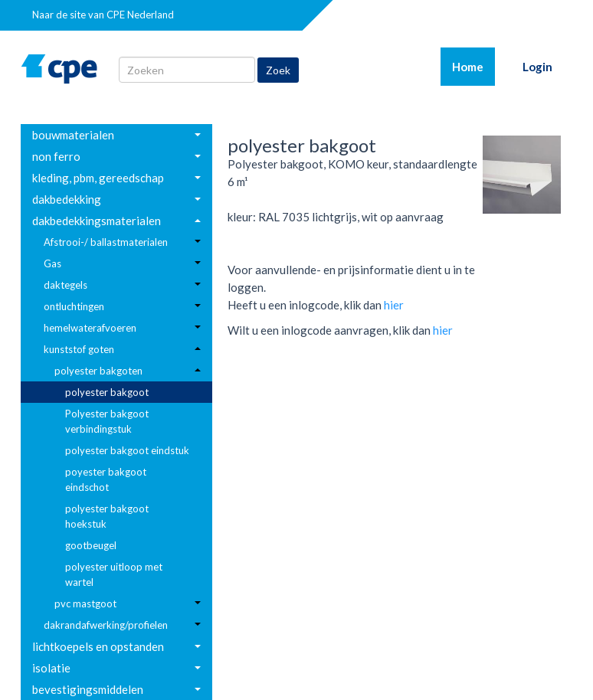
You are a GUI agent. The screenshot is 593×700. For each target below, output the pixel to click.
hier (394, 305)
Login (537, 67)
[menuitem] (116, 135)
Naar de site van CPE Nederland (103, 15)
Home (473, 66)
